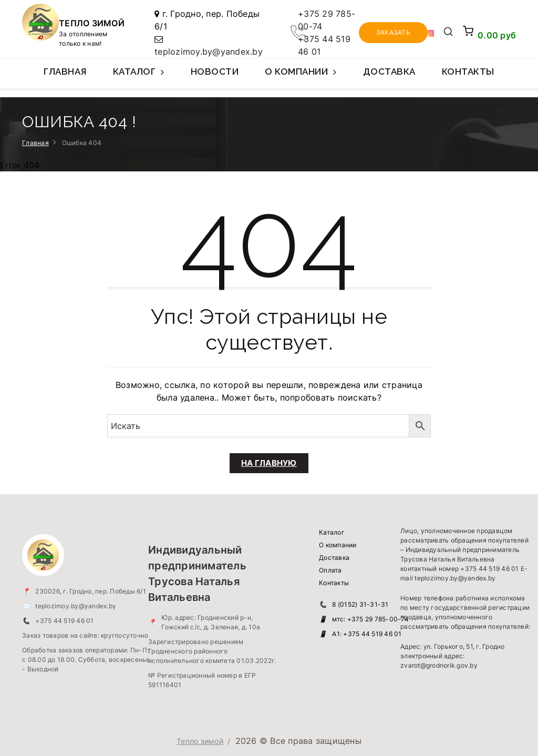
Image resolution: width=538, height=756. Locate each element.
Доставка (389, 71)
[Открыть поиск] (448, 33)
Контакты (468, 71)
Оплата (330, 570)
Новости (215, 71)
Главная (65, 71)
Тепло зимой (200, 741)
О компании (301, 77)
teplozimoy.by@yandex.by (209, 52)
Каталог (139, 77)
